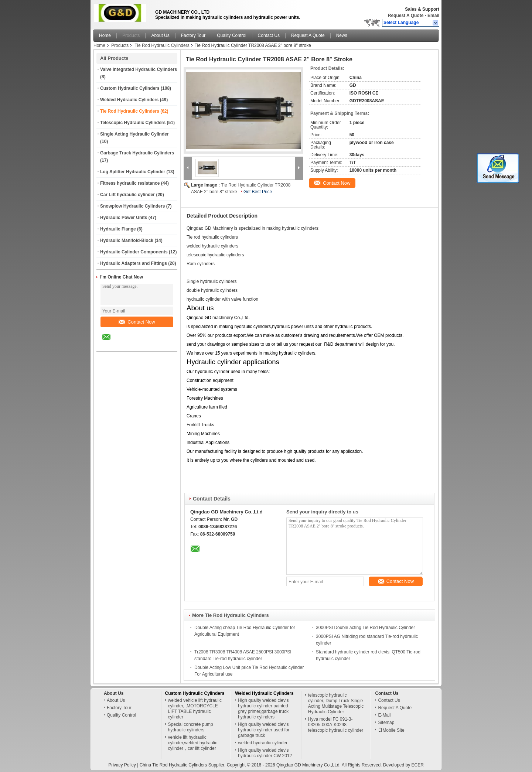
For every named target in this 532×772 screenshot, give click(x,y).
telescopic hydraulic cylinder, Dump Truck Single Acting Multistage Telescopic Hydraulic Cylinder (336, 703)
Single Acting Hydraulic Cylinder (134, 134)
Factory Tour (193, 35)
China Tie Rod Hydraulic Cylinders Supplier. (183, 765)
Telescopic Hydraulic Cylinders (133, 123)
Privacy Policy (122, 765)
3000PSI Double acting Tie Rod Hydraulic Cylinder (365, 628)
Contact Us (269, 35)
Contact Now (137, 322)
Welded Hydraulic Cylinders (129, 100)
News (342, 35)
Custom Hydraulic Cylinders (130, 88)
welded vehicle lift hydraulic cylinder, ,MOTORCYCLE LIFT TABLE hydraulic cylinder (195, 709)
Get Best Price (258, 192)
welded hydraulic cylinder (263, 743)
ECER (418, 765)
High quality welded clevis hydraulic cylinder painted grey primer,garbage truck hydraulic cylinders (263, 709)
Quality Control (231, 35)
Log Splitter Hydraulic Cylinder (133, 172)
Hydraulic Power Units (124, 218)
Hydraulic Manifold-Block (127, 240)
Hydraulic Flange (118, 229)
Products (131, 35)
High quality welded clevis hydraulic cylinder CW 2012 (265, 753)
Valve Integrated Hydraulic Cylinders (139, 69)
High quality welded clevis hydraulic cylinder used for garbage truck (264, 730)
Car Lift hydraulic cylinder (127, 195)
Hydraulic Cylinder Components (134, 252)
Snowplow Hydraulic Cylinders (132, 206)
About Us (160, 35)
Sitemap (386, 723)
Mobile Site (391, 730)
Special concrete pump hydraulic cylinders (191, 727)
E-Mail (384, 715)
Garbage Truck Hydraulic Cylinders (137, 153)
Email (433, 16)
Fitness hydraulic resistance (130, 183)
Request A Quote (406, 16)
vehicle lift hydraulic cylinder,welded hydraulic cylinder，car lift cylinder (193, 743)
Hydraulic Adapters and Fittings (134, 263)
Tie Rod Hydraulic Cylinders (162, 45)
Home (105, 35)
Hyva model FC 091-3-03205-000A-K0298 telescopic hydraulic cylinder (336, 725)
